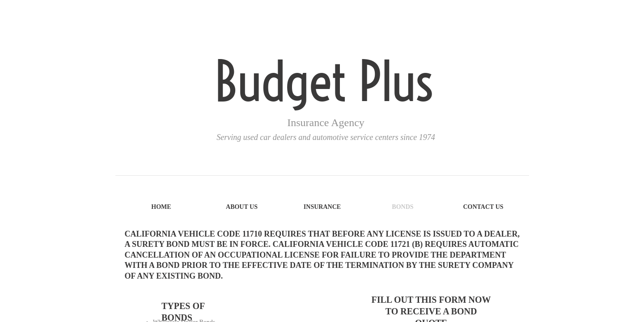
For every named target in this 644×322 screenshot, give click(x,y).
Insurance (322, 207)
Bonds (402, 207)
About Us (242, 207)
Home (161, 207)
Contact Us (483, 207)
